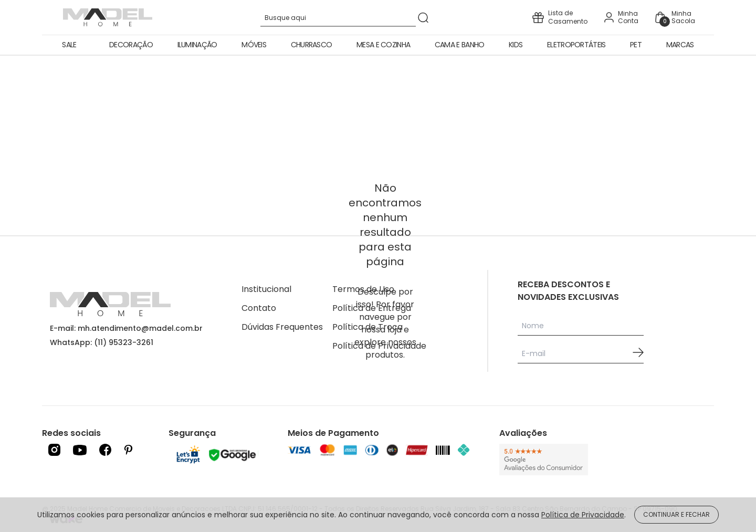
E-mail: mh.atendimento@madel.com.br (126, 328)
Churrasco (312, 45)
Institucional (266, 289)
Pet (636, 45)
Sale (69, 45)
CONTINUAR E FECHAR (676, 514)
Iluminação (197, 45)
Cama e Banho (460, 45)
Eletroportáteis (576, 45)
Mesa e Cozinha (383, 45)
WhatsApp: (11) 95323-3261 (102, 342)
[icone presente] (560, 17)
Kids (516, 45)
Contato (259, 308)
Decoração (131, 45)
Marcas (680, 45)
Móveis (254, 45)
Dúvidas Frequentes (282, 327)
